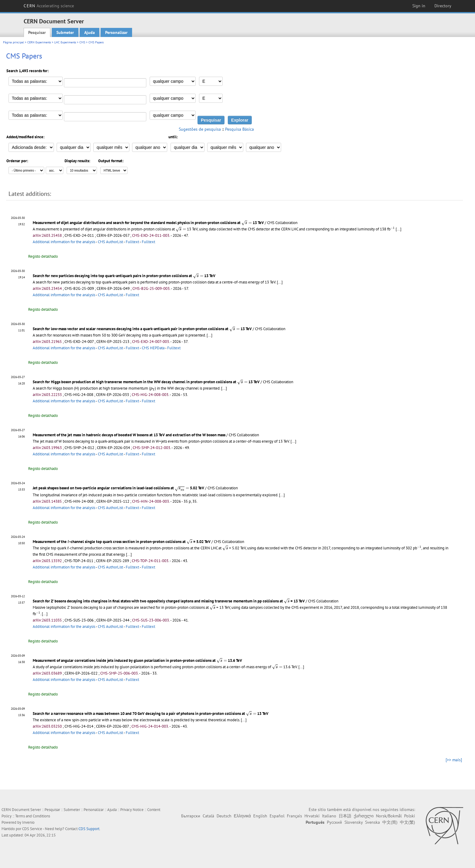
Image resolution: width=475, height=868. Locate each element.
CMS (82, 42)
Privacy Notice (132, 810)
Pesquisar (37, 32)
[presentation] (247, 223)
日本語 (345, 816)
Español (277, 816)
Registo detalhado (43, 256)
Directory (443, 6)
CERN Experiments (39, 42)
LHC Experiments (65, 42)
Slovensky (354, 822)
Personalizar (116, 32)
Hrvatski (312, 816)
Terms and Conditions (33, 816)
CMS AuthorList (110, 242)
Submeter (65, 32)
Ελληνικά (242, 816)
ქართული (364, 816)
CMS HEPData (153, 348)
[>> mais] (454, 760)
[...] (399, 229)
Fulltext (132, 242)
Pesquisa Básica (239, 129)
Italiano (329, 816)
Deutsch (224, 816)
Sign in (419, 6)
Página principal (13, 42)
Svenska (372, 822)
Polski (410, 816)
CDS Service (32, 829)
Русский (334, 822)
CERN (49, 6)
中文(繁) (407, 822)
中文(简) (390, 822)
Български (191, 816)
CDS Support (89, 829)
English (260, 816)
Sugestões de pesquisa (200, 129)
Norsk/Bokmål (389, 816)
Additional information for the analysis (64, 242)
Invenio (28, 822)
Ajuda (90, 32)
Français (294, 816)
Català (208, 816)
